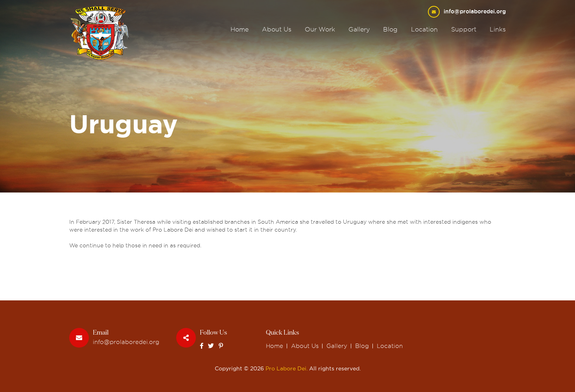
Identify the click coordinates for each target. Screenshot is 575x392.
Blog (390, 29)
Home (240, 29)
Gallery (359, 29)
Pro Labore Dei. (287, 368)
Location (424, 29)
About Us (277, 29)
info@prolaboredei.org (475, 11)
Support (464, 29)
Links (498, 29)
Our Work (320, 29)
